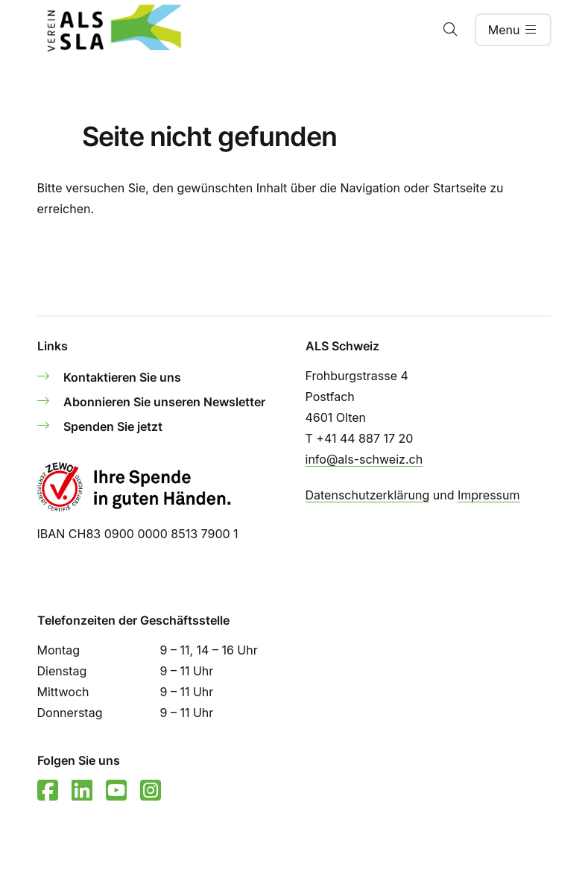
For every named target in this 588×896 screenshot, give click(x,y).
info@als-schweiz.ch (364, 459)
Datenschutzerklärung (368, 495)
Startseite (460, 188)
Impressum (489, 495)
